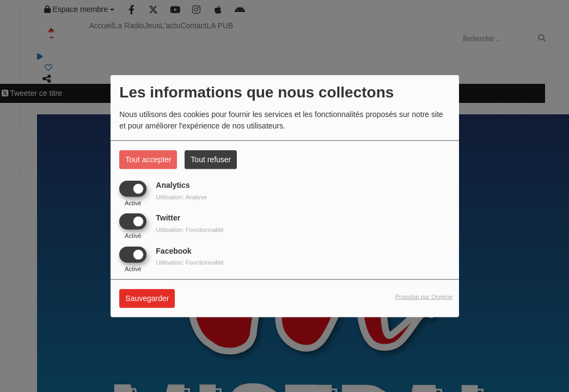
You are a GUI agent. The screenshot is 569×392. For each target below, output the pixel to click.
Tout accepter (148, 160)
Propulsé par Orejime (424, 297)
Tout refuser (211, 160)
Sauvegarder (147, 298)
